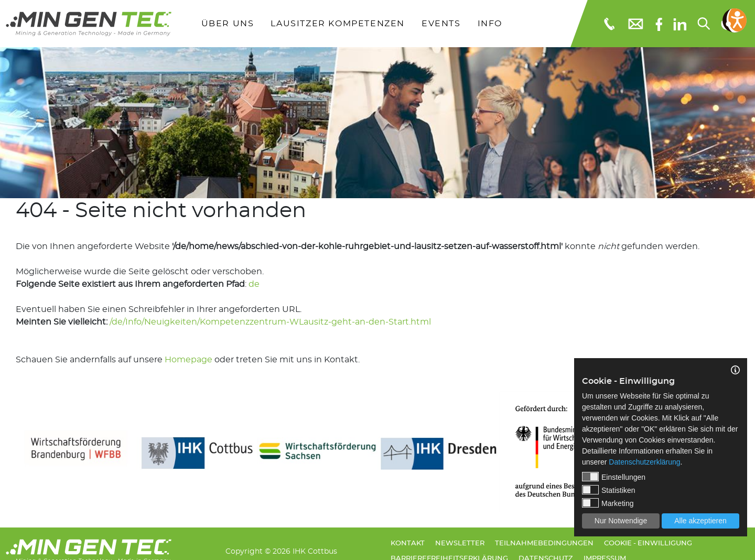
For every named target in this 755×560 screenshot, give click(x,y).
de (254, 284)
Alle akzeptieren (700, 521)
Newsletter (460, 543)
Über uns (228, 24)
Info (490, 24)
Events (441, 24)
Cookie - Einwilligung (648, 543)
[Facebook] (659, 23)
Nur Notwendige (621, 521)
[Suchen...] (703, 24)
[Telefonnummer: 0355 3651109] (608, 24)
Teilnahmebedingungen (544, 543)
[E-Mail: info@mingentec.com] (635, 23)
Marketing (608, 503)
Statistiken (609, 490)
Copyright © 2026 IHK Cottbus (281, 551)
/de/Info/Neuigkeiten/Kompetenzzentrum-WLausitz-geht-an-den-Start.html (270, 322)
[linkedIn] (680, 24)
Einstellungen (614, 477)
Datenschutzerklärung (644, 462)
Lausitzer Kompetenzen (338, 24)
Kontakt (408, 543)
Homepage (188, 360)
